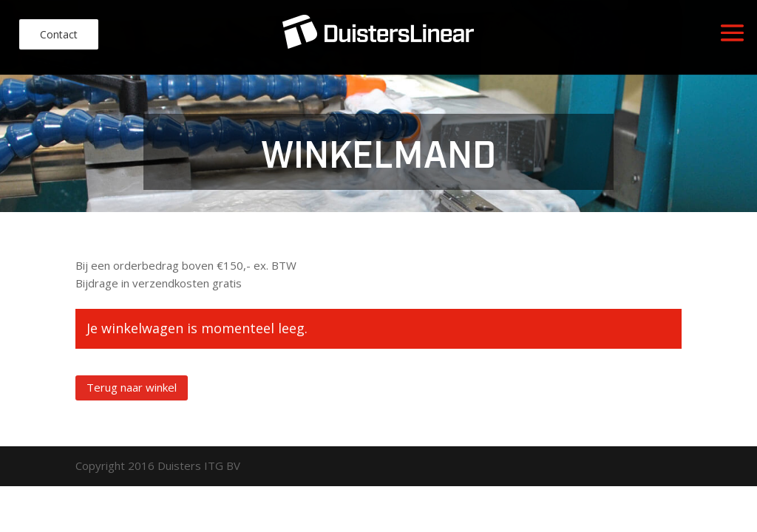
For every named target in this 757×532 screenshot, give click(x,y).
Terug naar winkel (132, 387)
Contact (59, 34)
